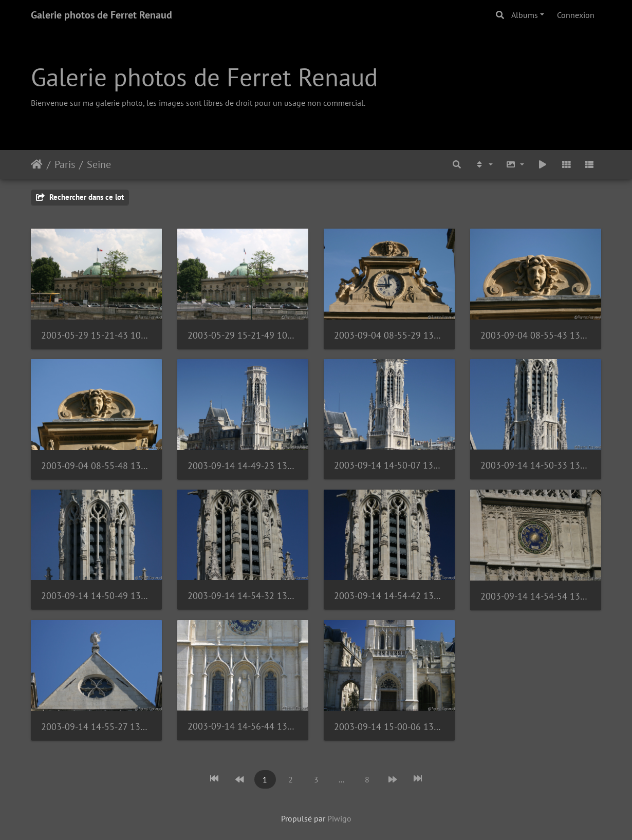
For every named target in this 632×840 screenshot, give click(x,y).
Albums (525, 15)
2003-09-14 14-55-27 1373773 (96, 727)
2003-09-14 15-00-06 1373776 (389, 727)
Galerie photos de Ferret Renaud (101, 15)
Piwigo (339, 818)
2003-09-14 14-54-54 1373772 (536, 596)
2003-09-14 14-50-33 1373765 (536, 465)
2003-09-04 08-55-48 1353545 (96, 466)
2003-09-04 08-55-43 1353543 (536, 335)
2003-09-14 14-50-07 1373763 (389, 465)
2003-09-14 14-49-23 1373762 (243, 466)
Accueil (37, 164)
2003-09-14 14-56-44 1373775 (243, 726)
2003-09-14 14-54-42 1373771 (389, 596)
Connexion (576, 15)
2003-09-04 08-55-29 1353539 (389, 335)
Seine (99, 164)
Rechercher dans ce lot (80, 197)
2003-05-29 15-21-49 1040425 (243, 335)
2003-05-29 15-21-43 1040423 (96, 335)
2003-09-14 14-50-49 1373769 (96, 596)
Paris (65, 164)
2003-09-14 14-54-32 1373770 (243, 596)
